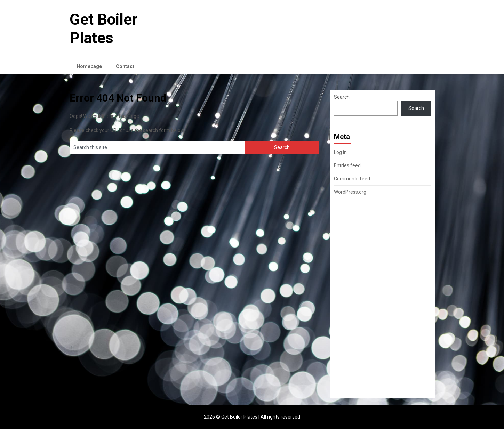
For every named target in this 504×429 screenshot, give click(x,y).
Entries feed (347, 165)
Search (342, 97)
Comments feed (352, 179)
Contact (125, 66)
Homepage (89, 66)
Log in (340, 152)
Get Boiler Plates (103, 29)
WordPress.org (350, 192)
